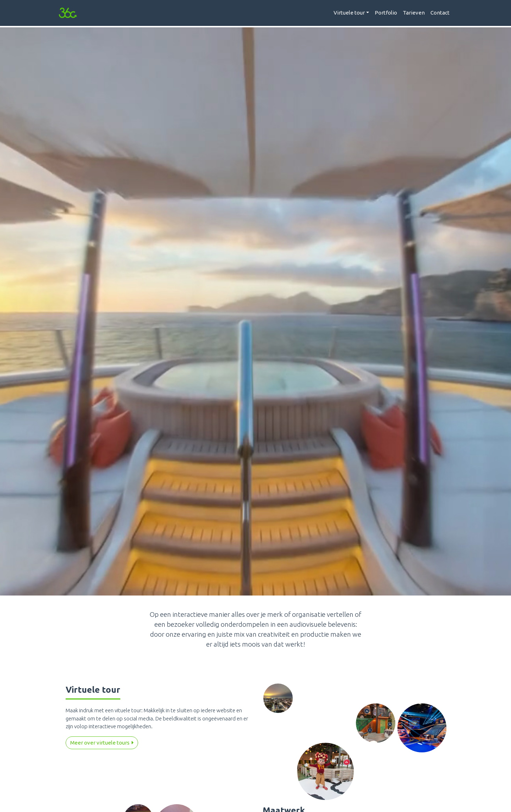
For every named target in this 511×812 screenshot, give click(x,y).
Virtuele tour (349, 13)
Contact (440, 13)
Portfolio (386, 13)
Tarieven (414, 13)
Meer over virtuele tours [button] (102, 743)
